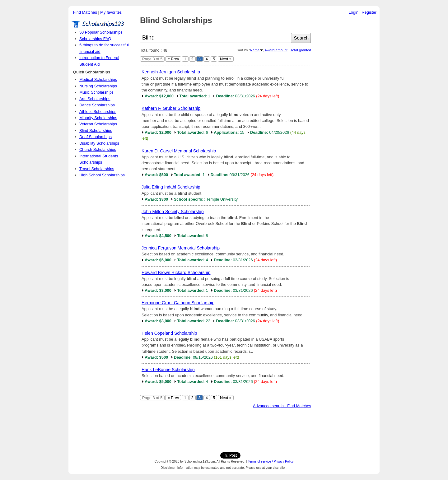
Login (354, 12)
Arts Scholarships (95, 99)
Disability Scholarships (99, 143)
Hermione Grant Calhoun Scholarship (178, 303)
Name (255, 50)
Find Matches (85, 12)
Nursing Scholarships (98, 86)
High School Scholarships (102, 175)
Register (369, 12)
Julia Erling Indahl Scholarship (171, 187)
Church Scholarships (98, 149)
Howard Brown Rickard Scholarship (176, 273)
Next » (226, 59)
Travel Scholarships (97, 169)
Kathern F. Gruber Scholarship (171, 108)
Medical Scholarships (98, 79)
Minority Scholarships (98, 118)
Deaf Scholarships (96, 137)
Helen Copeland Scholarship (169, 333)
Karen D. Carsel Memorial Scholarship (179, 151)
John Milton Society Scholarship (173, 212)
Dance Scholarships (97, 105)
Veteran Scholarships (98, 124)
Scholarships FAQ (95, 39)
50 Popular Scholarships (101, 32)
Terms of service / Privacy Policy (271, 461)
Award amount (276, 50)
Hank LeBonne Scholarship (168, 370)
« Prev (173, 59)
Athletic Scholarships (98, 112)
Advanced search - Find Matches (282, 406)
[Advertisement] (347, 112)
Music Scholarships (96, 92)
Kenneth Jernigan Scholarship (171, 72)
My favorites (111, 12)
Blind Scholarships (96, 130)
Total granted (301, 50)
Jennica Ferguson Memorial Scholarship (181, 248)
